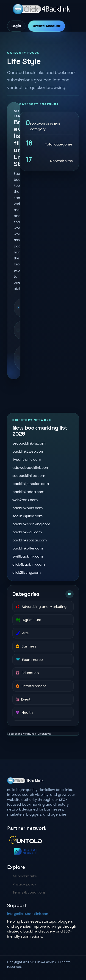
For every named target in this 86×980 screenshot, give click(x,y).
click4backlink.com (29, 564)
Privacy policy (24, 884)
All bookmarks (25, 876)
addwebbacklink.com (31, 468)
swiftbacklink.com (28, 556)
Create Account (47, 26)
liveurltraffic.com (27, 459)
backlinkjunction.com (31, 484)
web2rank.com (25, 500)
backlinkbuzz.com (28, 508)
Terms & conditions (29, 892)
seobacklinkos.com (29, 476)
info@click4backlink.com (28, 914)
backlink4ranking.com (31, 524)
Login (16, 26)
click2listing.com (26, 572)
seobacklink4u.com (29, 443)
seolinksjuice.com (28, 516)
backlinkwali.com (27, 532)
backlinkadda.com (28, 492)
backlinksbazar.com (30, 540)
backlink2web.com (28, 451)
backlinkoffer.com (28, 548)
